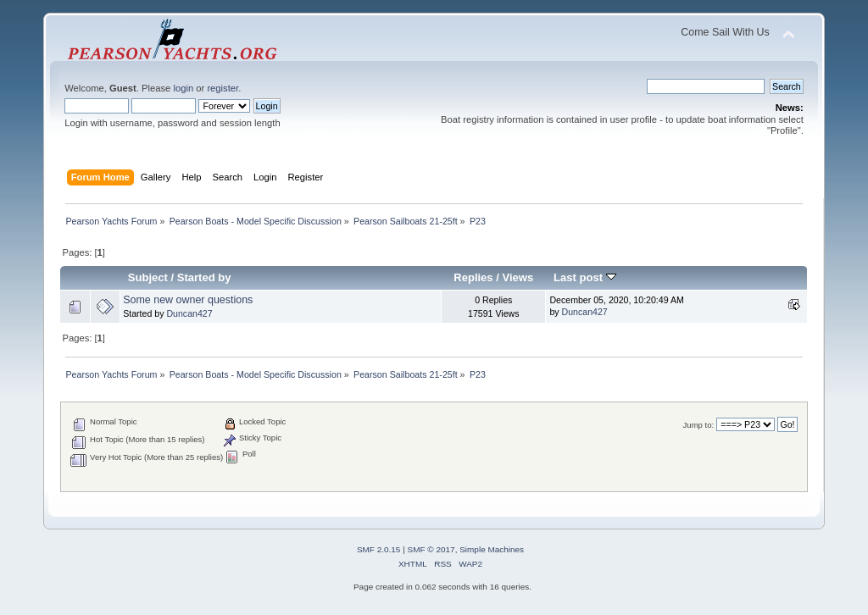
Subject (148, 277)
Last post (585, 277)
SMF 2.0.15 (379, 549)
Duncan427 (189, 313)
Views (518, 277)
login (183, 88)
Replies (473, 277)
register (223, 88)
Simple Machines (492, 549)
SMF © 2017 (431, 549)
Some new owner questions (188, 300)
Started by (204, 277)
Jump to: (699, 425)
